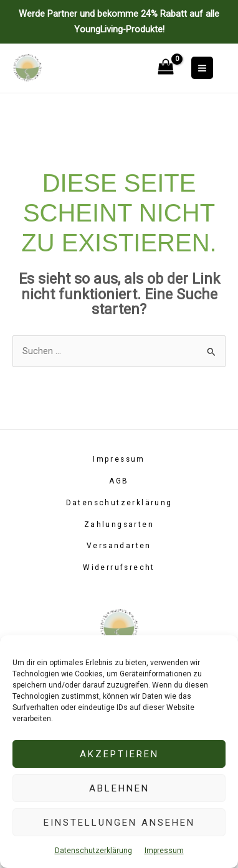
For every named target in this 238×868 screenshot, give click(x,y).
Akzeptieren (119, 754)
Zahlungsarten (119, 525)
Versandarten (119, 546)
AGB (119, 481)
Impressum (164, 851)
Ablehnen (119, 788)
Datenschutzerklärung (93, 851)
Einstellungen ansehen (119, 823)
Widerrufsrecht (119, 567)
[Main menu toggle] (202, 68)
